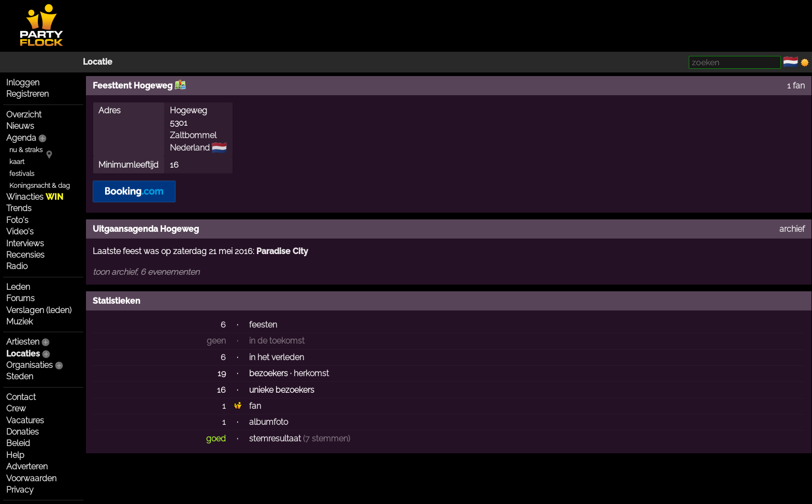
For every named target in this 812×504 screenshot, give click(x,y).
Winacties (35, 197)
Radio (17, 266)
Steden (20, 376)
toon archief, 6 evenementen (146, 272)
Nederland (190, 148)
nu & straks (26, 150)
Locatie (98, 62)
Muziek (19, 322)
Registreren (27, 94)
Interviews (25, 243)
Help (15, 455)
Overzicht (24, 115)
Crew (16, 409)
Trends (19, 208)
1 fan (796, 86)
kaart (17, 162)
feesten (263, 325)
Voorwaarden (31, 478)
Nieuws (20, 126)
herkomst (311, 373)
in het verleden (277, 357)
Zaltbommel (193, 135)
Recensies (25, 255)
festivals (22, 174)
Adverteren (27, 466)
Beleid (18, 443)
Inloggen (23, 83)
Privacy (20, 490)
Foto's (17, 220)
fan (255, 406)
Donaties (23, 432)
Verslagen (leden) (39, 310)
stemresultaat (275, 439)
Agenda (21, 138)
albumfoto (269, 422)
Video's (20, 232)
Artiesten (23, 342)
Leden (18, 287)
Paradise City (282, 251)
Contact (21, 397)
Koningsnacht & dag (40, 186)
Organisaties (30, 365)
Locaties (23, 354)
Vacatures (25, 420)
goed (216, 439)
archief (792, 229)
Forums (20, 298)
